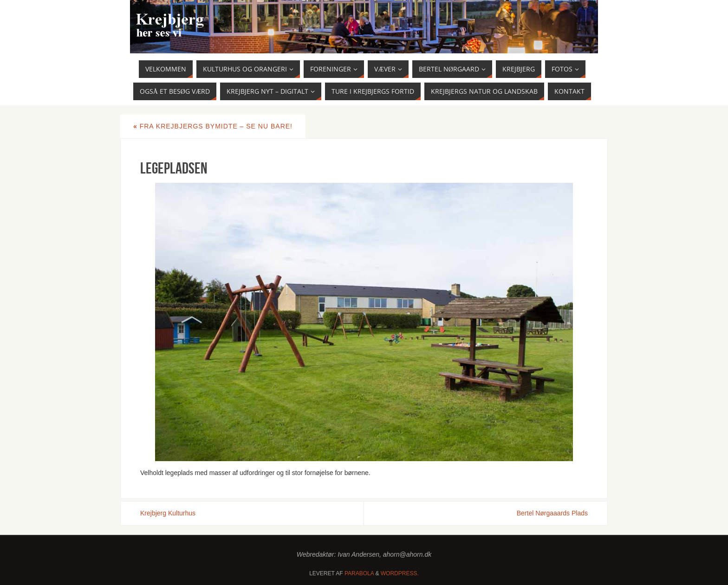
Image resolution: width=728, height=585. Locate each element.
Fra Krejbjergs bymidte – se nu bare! (213, 126)
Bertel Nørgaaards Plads (552, 513)
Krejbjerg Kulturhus (168, 513)
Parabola (359, 573)
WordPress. (400, 573)
